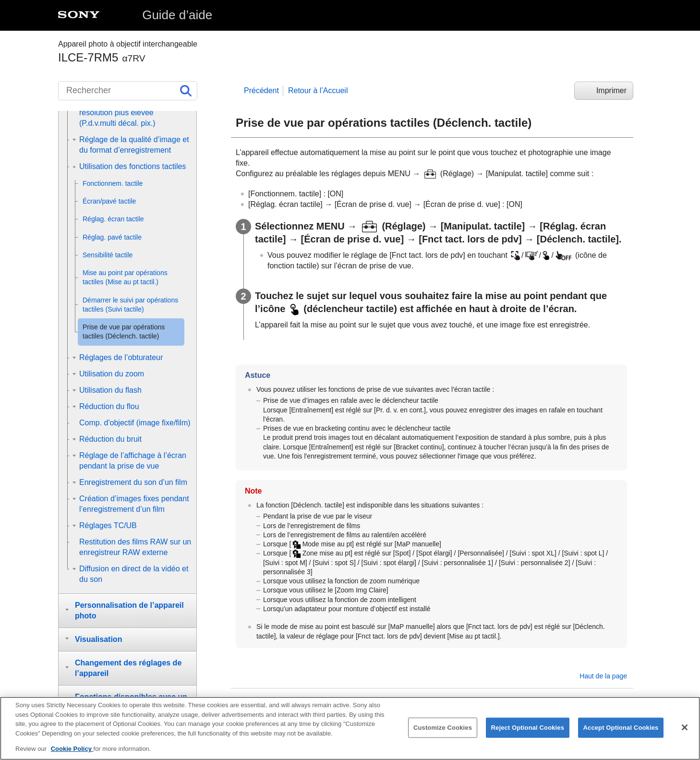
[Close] (685, 730)
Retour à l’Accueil (318, 90)
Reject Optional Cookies (528, 730)
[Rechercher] (128, 91)
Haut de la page (603, 676)
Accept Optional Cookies (621, 730)
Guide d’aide (177, 15)
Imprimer (611, 90)
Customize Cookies (443, 730)
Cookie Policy (72, 752)
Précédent (261, 90)
